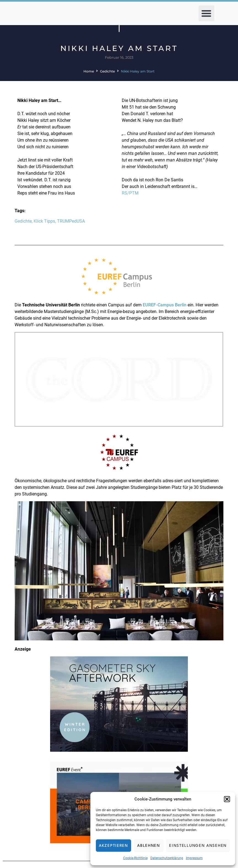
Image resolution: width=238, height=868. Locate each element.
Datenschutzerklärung (167, 858)
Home (89, 71)
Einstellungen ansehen (198, 846)
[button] (227, 799)
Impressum (194, 858)
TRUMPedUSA (71, 221)
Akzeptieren (113, 846)
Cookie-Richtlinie (135, 858)
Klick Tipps (44, 221)
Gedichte (107, 71)
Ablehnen (149, 846)
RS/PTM (130, 193)
